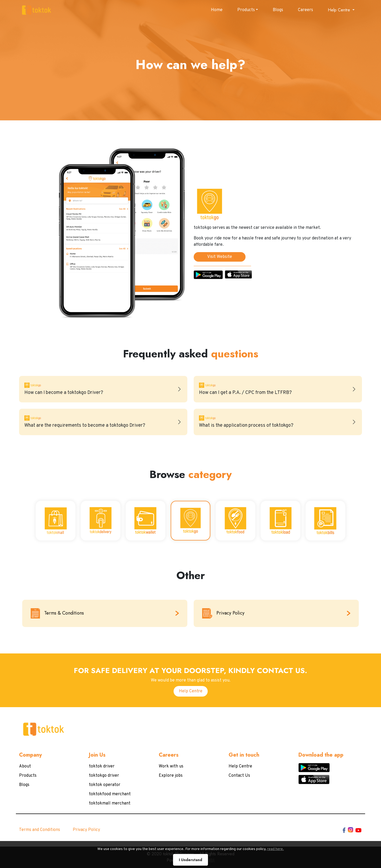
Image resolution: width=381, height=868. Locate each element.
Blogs (278, 10)
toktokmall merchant (110, 803)
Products (246, 10)
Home (217, 10)
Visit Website (220, 257)
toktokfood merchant (110, 794)
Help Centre (191, 691)
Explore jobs (171, 776)
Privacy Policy (86, 830)
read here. (255, 860)
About (25, 766)
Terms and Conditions (40, 830)
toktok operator (105, 785)
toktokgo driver (104, 776)
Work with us (171, 766)
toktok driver (102, 766)
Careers (305, 10)
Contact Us (239, 776)
